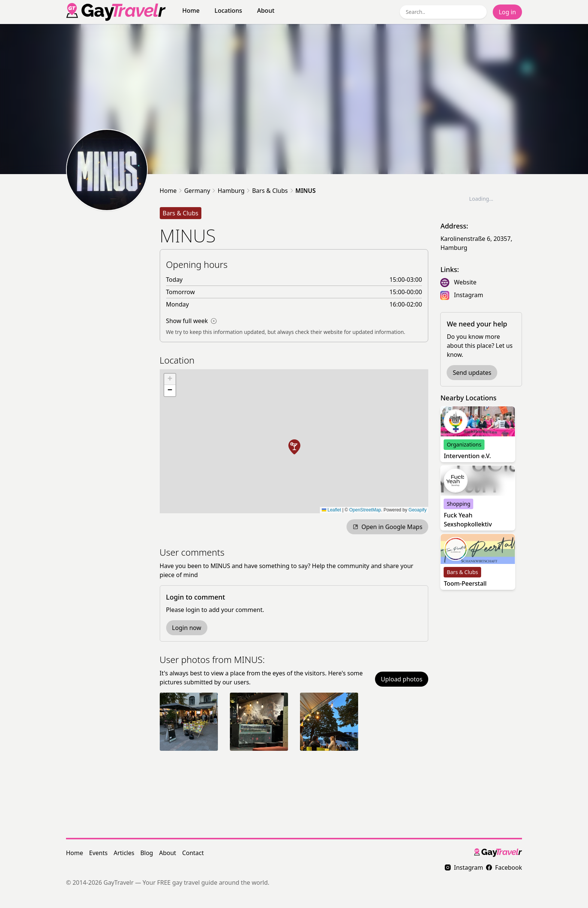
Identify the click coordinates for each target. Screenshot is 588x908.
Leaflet (331, 510)
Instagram (469, 295)
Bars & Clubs (270, 191)
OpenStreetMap (365, 510)
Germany (197, 191)
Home (191, 11)
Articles (124, 853)
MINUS (306, 191)
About (265, 11)
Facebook (504, 867)
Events (98, 853)
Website (465, 282)
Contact (193, 853)
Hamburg (231, 191)
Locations (228, 11)
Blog (147, 853)
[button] (294, 447)
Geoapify (417, 510)
